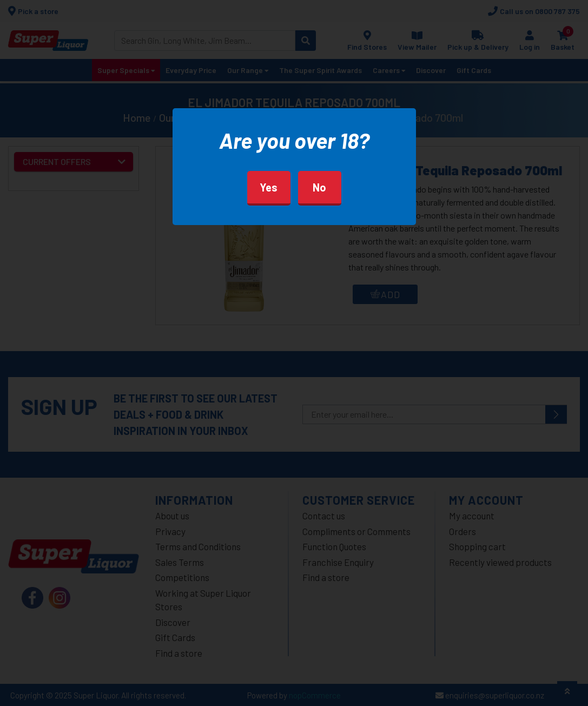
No (319, 187)
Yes (269, 187)
